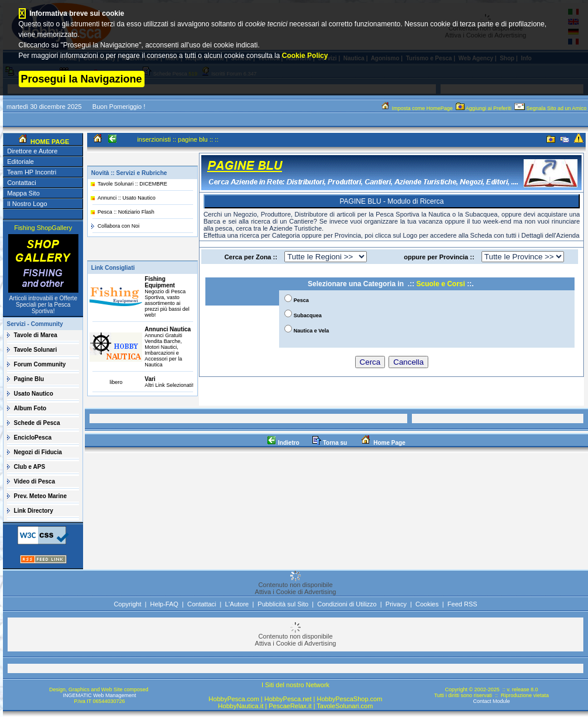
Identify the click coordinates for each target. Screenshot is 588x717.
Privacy (396, 604)
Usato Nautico (34, 394)
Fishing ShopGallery (43, 228)
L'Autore (237, 604)
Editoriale (20, 162)
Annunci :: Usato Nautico (127, 198)
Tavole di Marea (36, 335)
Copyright (127, 604)
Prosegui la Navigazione (82, 79)
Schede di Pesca (37, 423)
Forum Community (40, 364)
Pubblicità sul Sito (283, 604)
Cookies (427, 604)
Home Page (382, 443)
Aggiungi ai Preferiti (484, 108)
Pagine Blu (29, 379)
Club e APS (30, 467)
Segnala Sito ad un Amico (551, 108)
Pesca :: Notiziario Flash (126, 212)
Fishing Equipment (160, 282)
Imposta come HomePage (417, 108)
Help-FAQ (164, 604)
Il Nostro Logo (27, 204)
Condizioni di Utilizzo (347, 604)
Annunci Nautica (168, 329)
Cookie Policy (305, 56)
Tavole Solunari (36, 350)
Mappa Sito (23, 193)
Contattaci (22, 183)
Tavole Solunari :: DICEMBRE (133, 184)
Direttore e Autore (32, 151)
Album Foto (30, 408)
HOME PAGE (49, 142)
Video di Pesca (35, 481)
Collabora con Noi (119, 226)
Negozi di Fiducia (38, 452)
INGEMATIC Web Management (99, 695)
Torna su (330, 443)
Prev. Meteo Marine (40, 496)
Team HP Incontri (32, 172)
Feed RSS (463, 604)
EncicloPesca (33, 438)
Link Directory (34, 511)
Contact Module (491, 701)
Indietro (283, 443)
